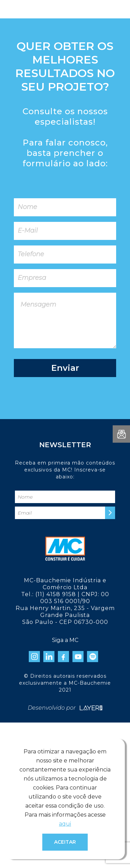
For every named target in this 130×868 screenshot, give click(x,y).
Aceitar (65, 842)
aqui (65, 824)
